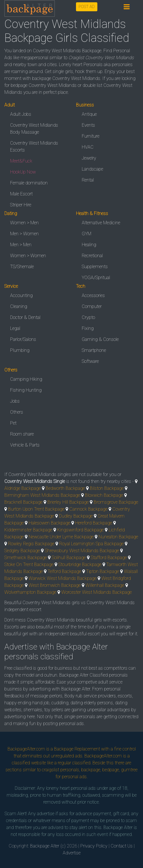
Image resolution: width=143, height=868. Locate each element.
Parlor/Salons (23, 339)
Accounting (21, 295)
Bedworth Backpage (65, 488)
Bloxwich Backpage (104, 495)
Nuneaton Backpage (118, 537)
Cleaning (19, 306)
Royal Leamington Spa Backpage (91, 544)
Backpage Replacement (77, 749)
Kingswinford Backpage (80, 530)
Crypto (88, 317)
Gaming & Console (100, 339)
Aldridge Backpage (23, 488)
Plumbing (20, 350)
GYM (87, 234)
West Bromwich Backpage (55, 585)
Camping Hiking (26, 379)
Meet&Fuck (21, 161)
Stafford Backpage (109, 558)
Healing (89, 245)
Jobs (15, 401)
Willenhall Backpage (105, 585)
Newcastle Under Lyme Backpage (61, 537)
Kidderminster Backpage (28, 530)
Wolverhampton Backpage (30, 592)
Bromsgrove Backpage (116, 502)
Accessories (93, 295)
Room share (22, 434)
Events (88, 125)
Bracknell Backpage (23, 502)
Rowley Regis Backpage (31, 544)
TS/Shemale (22, 267)
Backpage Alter (45, 846)
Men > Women (24, 234)
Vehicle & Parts (25, 445)
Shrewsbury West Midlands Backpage (82, 551)
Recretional (92, 256)
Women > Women (28, 256)
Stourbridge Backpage (80, 564)
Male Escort (21, 194)
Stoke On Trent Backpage (29, 564)
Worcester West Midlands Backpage (96, 592)
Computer (92, 306)
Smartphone (94, 350)
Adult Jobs (21, 114)
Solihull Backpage (69, 558)
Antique (89, 114)
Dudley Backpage (76, 516)
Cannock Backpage (88, 509)
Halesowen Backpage (49, 523)
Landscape (92, 169)
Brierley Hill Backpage (68, 502)
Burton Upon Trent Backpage (36, 509)
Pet (13, 423)
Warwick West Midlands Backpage (63, 578)
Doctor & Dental (25, 317)
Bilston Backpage (107, 488)
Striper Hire (21, 205)
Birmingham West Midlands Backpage (42, 495)
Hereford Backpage (94, 523)
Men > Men (21, 245)
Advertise (72, 853)
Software (90, 361)
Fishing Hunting (26, 390)
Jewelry (89, 158)
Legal (15, 328)
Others (17, 412)
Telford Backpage (64, 571)
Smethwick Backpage (26, 558)
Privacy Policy (94, 846)
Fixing (88, 328)
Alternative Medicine (101, 223)
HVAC (88, 147)
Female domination (29, 183)
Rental (88, 180)
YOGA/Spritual (96, 278)
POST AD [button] (87, 7)
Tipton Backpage (103, 571)
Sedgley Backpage (22, 551)
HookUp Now (23, 172)
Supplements (95, 267)
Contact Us (122, 846)
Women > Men (24, 223)
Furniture (91, 136)
